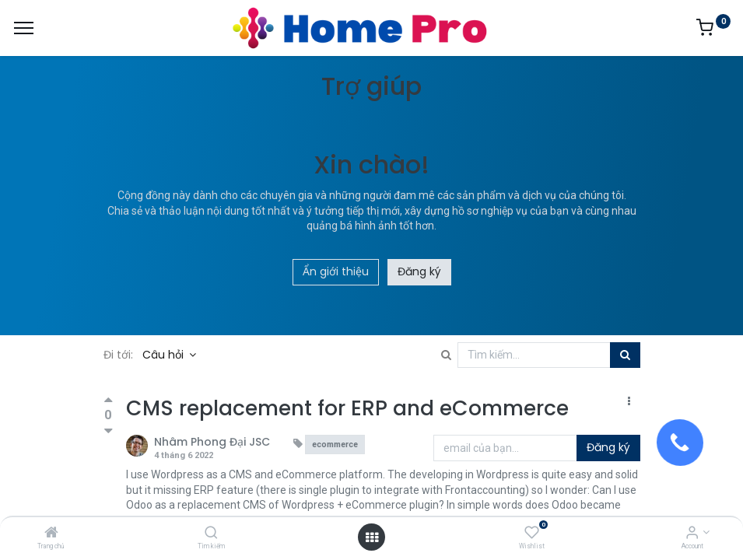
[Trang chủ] (51, 534)
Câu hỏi (165, 355)
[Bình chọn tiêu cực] (109, 430)
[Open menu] (372, 537)
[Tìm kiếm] (211, 534)
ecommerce (335, 444)
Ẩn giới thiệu (336, 271)
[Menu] (24, 28)
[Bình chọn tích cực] (109, 402)
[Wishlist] (532, 534)
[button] (629, 402)
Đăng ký (419, 271)
